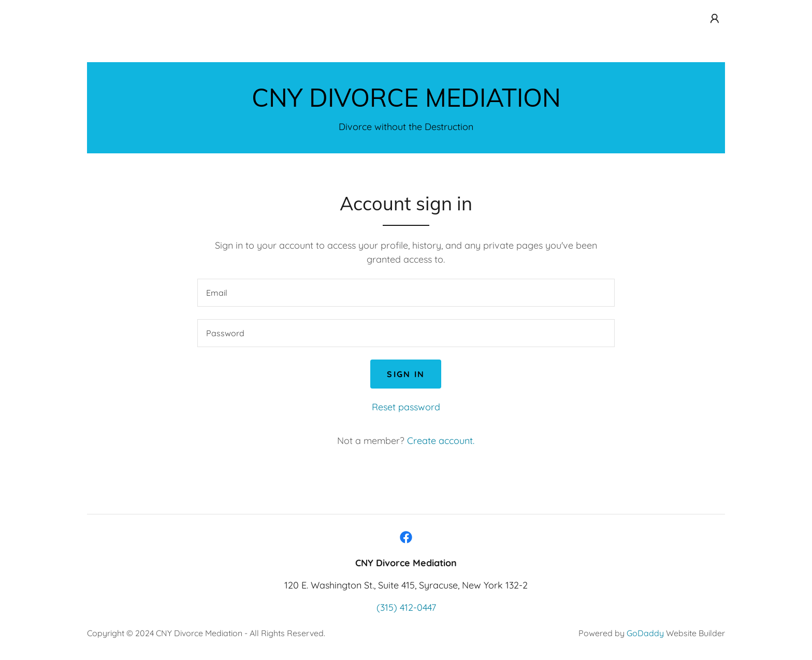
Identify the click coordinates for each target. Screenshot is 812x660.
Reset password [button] (406, 407)
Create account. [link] (441, 441)
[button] (715, 19)
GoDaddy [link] (645, 633)
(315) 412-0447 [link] (406, 607)
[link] (406, 103)
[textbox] (406, 293)
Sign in (406, 374)
